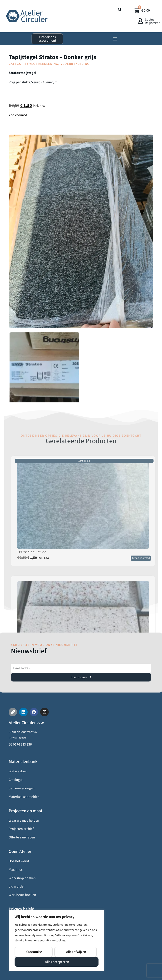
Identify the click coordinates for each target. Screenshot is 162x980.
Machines (16, 870)
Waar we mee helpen (24, 821)
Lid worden (17, 886)
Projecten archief (21, 829)
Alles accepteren (57, 962)
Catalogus (16, 780)
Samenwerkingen (22, 788)
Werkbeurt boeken (22, 895)
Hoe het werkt (19, 861)
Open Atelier (20, 852)
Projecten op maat (26, 811)
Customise (34, 952)
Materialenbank (23, 762)
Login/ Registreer (152, 21)
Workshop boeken (22, 878)
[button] (115, 39)
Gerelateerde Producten (81, 441)
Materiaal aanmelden (24, 797)
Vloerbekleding (44, 64)
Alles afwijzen (76, 952)
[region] (57, 941)
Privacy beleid (22, 909)
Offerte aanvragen (22, 837)
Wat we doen (18, 771)
